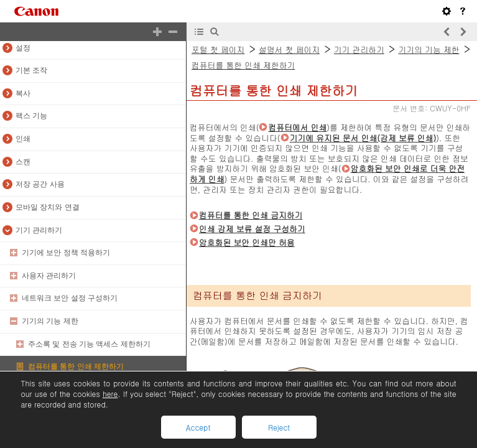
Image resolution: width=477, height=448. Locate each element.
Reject (279, 427)
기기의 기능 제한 (50, 321)
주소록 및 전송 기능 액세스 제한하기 (89, 344)
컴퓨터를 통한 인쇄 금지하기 (251, 215)
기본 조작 (31, 70)
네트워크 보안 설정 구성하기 (70, 298)
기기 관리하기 (39, 230)
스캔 (23, 162)
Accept (198, 427)
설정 (23, 48)
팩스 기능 (31, 116)
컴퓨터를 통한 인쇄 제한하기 (76, 366)
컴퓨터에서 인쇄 (297, 127)
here (110, 394)
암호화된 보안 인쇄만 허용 (247, 242)
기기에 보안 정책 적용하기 (66, 253)
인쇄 (23, 139)
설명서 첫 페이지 (289, 49)
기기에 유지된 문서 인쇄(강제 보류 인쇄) (363, 138)
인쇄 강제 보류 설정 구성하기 (252, 229)
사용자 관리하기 (49, 276)
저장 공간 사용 (40, 184)
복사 (23, 93)
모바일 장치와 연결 (48, 207)
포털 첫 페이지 (218, 49)
